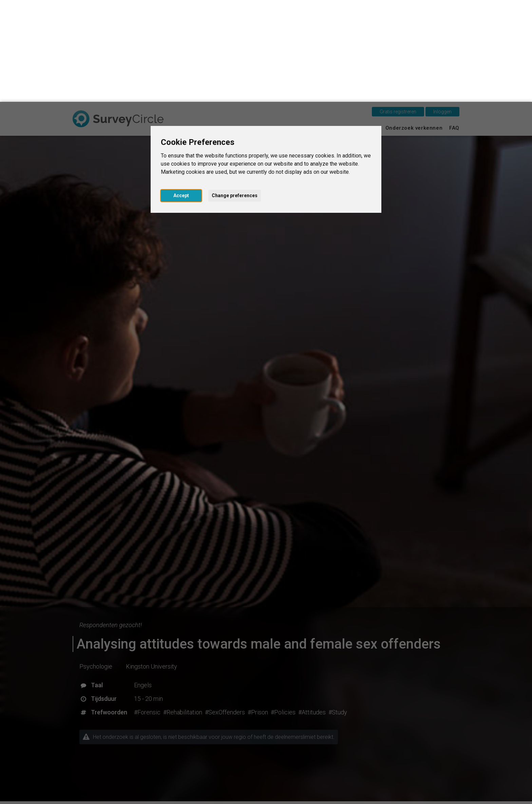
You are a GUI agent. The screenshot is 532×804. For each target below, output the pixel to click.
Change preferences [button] (235, 94)
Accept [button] (181, 94)
